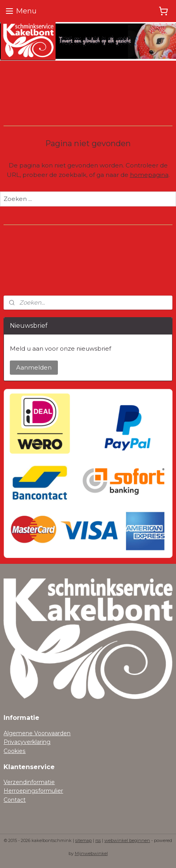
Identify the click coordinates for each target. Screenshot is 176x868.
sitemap (83, 840)
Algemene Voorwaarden (37, 733)
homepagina (149, 175)
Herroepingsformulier (33, 791)
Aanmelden (34, 367)
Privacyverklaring (27, 742)
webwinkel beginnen (127, 840)
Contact (15, 800)
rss (98, 840)
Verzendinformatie (29, 782)
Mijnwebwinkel (91, 853)
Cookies (15, 751)
